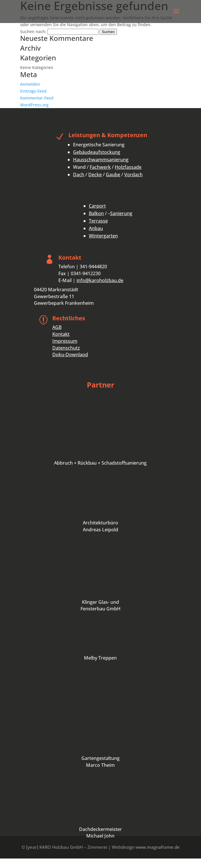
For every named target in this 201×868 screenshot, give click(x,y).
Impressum (65, 341)
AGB (57, 327)
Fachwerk (100, 167)
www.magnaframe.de (158, 847)
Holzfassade (128, 167)
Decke (95, 175)
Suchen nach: (33, 31)
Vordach (133, 175)
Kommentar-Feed (37, 98)
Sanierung (121, 213)
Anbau (96, 228)
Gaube (113, 175)
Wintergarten (103, 236)
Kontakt (61, 334)
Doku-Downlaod (70, 355)
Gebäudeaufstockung (97, 152)
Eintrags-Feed (33, 91)
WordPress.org (34, 105)
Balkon (96, 213)
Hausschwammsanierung (101, 160)
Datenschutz (66, 348)
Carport (97, 206)
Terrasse (98, 221)
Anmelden (30, 84)
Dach (79, 175)
